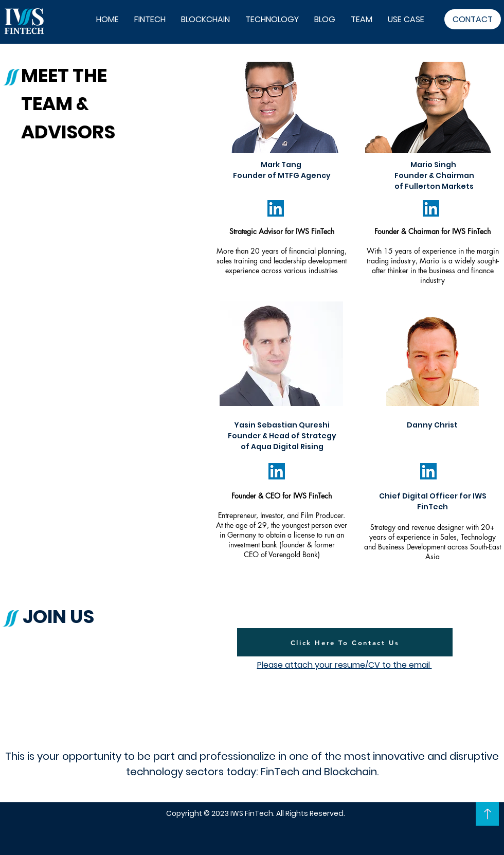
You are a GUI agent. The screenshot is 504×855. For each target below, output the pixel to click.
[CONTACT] (473, 19)
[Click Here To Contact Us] (345, 642)
